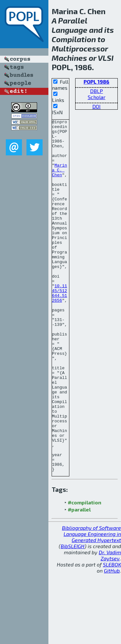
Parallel (73, 20)
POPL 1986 (96, 82)
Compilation (74, 39)
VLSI (106, 58)
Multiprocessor (80, 48)
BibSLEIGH (73, 616)
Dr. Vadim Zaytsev (110, 626)
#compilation (85, 573)
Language (70, 30)
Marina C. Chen (60, 180)
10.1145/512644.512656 (60, 328)
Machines (69, 58)
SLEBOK (112, 635)
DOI (96, 106)
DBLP (96, 91)
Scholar (97, 97)
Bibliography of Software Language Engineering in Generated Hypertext (91, 604)
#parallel (79, 580)
